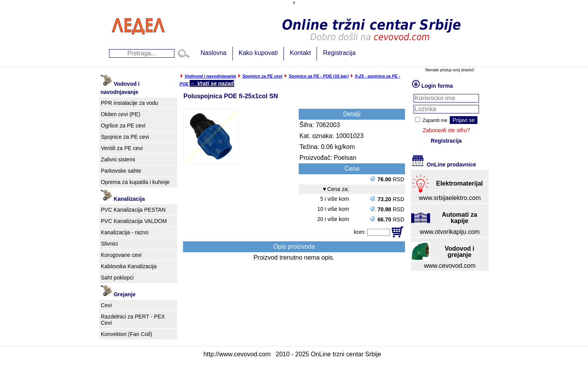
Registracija (339, 53)
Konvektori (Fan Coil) (127, 334)
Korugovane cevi (121, 255)
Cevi (106, 305)
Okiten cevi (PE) (121, 114)
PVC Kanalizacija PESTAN (133, 210)
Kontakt (300, 53)
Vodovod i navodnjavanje (210, 76)
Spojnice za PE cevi (125, 137)
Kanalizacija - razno (125, 232)
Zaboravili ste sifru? (446, 130)
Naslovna (214, 53)
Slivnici (109, 244)
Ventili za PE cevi (122, 148)
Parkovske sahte (121, 171)
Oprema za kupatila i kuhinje (135, 182)
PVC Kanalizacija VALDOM (134, 221)
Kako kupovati (258, 53)
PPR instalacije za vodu (129, 103)
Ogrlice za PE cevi (123, 126)
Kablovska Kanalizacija (129, 266)
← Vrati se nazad (212, 83)
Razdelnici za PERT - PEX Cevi (133, 320)
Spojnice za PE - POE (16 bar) (319, 76)
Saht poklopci (117, 278)
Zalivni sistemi (118, 159)
